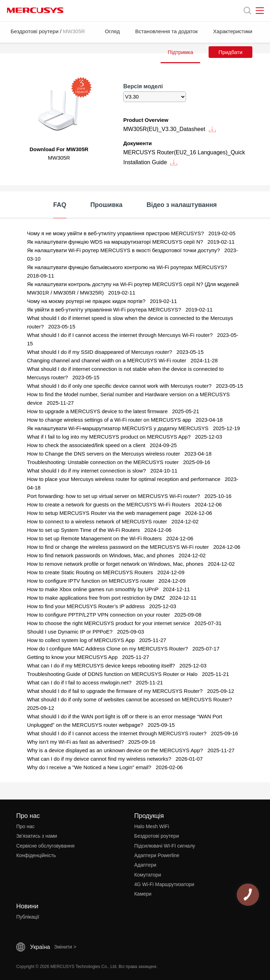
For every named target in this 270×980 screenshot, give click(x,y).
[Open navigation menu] (260, 11)
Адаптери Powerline (157, 855)
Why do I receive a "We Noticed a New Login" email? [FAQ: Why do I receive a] (90, 767)
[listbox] (154, 97)
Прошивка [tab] (106, 205)
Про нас (25, 826)
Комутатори (148, 875)
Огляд (112, 31)
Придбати (230, 52)
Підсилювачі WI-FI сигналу (165, 846)
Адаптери (145, 865)
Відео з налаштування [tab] (182, 205)
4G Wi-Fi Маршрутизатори (164, 884)
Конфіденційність (36, 855)
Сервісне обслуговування (45, 846)
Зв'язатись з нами (37, 836)
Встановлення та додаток (166, 31)
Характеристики (233, 31)
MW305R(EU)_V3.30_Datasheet (169, 129)
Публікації (28, 917)
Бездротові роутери (35, 31)
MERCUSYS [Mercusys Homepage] (35, 10)
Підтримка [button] (180, 52)
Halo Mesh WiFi (152, 826)
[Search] (247, 11)
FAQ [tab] (60, 205)
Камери (143, 894)
